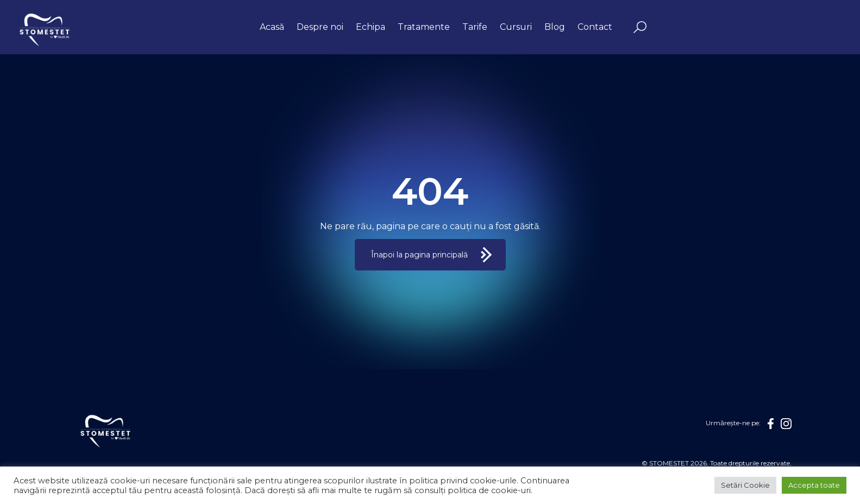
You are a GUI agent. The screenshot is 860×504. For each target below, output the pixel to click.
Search (640, 27)
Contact (595, 27)
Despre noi (320, 27)
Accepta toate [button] (814, 485)
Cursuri (516, 27)
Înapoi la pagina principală (419, 255)
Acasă (272, 27)
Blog (555, 27)
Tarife (475, 27)
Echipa (371, 27)
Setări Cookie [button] (745, 485)
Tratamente (424, 27)
